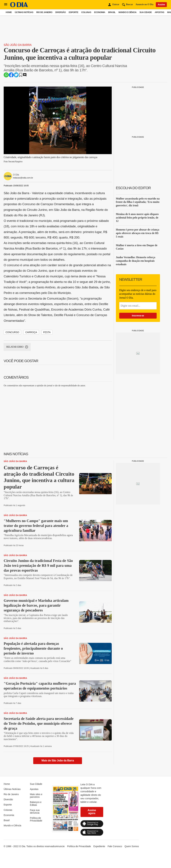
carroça (31, 332)
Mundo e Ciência (128, 12)
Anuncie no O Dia (145, 4)
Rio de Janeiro (44, 12)
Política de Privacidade (36, 819)
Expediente (99, 846)
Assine (161, 5)
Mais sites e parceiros (36, 796)
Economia (100, 12)
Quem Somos (132, 846)
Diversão (60, 12)
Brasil (112, 12)
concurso (12, 332)
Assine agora (92, 812)
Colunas (86, 12)
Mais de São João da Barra (58, 761)
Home (9, 12)
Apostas (159, 12)
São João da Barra (18, 45)
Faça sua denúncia (35, 811)
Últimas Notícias (24, 12)
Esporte (73, 12)
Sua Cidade (146, 12)
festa (47, 332)
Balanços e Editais (36, 803)
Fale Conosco (115, 846)
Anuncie (60, 846)
